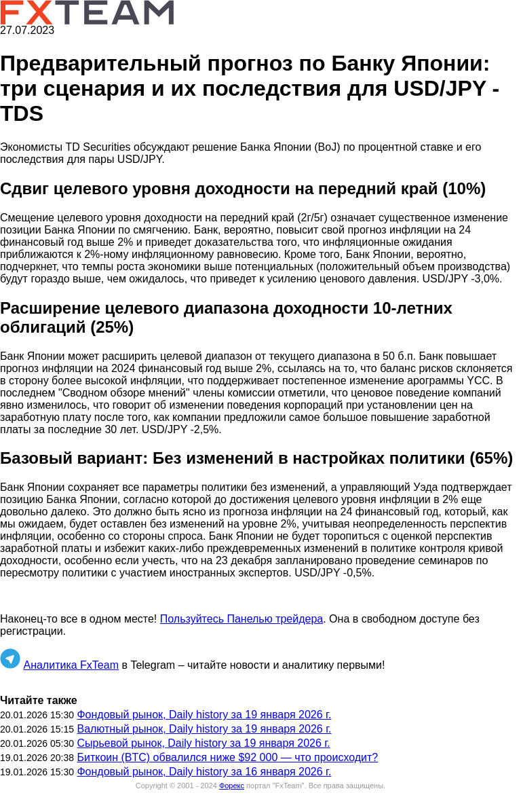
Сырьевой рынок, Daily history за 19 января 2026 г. (203, 743)
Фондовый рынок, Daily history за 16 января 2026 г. (204, 772)
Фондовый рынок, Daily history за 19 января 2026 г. (204, 715)
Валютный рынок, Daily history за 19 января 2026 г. (204, 729)
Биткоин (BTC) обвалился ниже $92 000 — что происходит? (227, 757)
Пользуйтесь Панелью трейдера (242, 619)
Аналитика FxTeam (71, 665)
